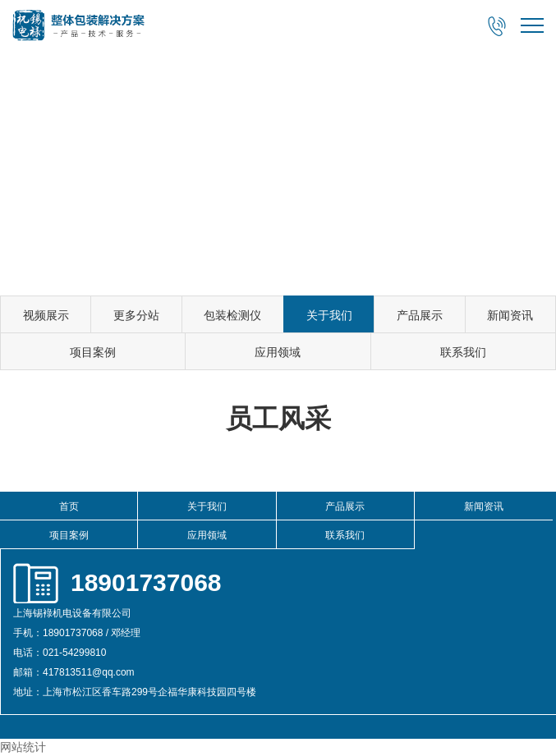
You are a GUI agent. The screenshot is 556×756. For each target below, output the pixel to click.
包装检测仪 (232, 315)
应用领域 (278, 352)
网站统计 (23, 747)
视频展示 (46, 315)
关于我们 (329, 315)
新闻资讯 (510, 315)
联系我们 (463, 352)
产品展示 (420, 315)
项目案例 (93, 352)
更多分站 (136, 315)
